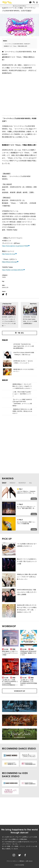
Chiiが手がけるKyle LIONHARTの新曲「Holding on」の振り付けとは (24, 354)
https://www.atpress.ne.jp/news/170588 (15, 246)
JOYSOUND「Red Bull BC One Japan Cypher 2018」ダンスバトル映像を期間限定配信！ (24, 346)
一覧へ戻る (19, 333)
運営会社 (22, 861)
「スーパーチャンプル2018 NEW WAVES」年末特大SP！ (17, 44)
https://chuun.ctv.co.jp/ (9, 262)
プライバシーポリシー (12, 861)
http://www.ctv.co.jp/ (9, 254)
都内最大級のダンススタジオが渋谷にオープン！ (24, 370)
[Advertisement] (17, 433)
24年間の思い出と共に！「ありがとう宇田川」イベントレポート (23, 362)
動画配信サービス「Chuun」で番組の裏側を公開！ (16, 46)
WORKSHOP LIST (20, 691)
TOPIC (4, 277)
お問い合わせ (29, 861)
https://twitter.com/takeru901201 (13, 270)
